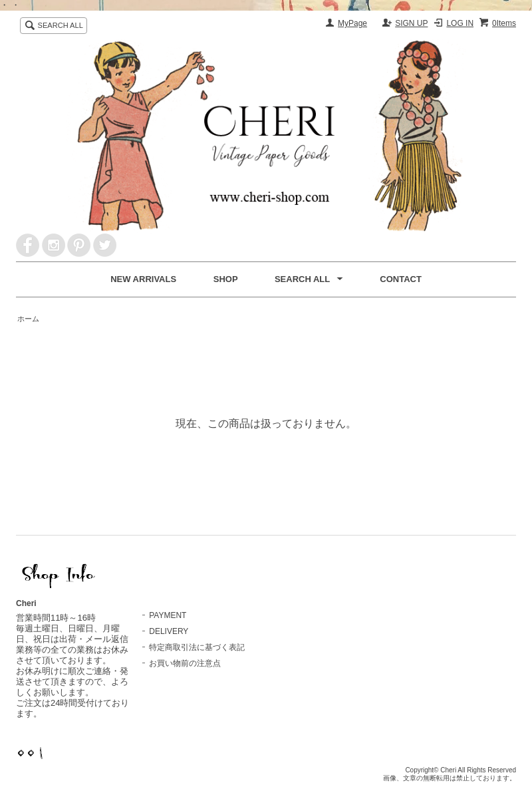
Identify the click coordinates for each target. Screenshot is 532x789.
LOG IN (460, 23)
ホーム (28, 319)
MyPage (352, 23)
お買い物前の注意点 (185, 663)
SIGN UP (411, 23)
